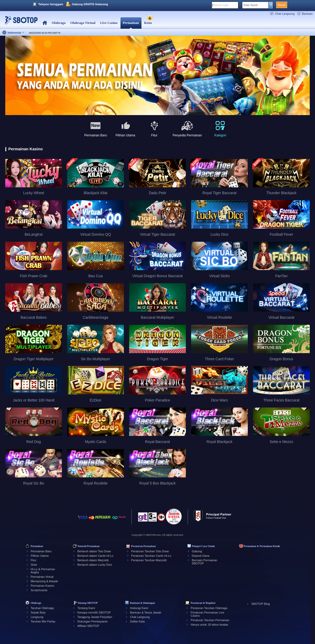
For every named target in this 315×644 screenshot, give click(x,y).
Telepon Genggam (51, 4)
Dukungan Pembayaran (93, 621)
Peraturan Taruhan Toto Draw (150, 551)
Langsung (37, 617)
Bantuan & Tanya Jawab (145, 612)
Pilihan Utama (40, 556)
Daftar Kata (137, 621)
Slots (34, 565)
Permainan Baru (41, 551)
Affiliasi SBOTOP (88, 626)
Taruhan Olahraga (42, 608)
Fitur (34, 560)
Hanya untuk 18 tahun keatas (209, 625)
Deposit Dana (201, 556)
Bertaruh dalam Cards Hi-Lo (95, 556)
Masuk (282, 5)
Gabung (197, 551)
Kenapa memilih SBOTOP (94, 612)
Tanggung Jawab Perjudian (95, 617)
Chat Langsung (285, 14)
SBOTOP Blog (261, 604)
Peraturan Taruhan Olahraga (209, 608)
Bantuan (307, 14)
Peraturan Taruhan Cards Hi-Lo (151, 556)
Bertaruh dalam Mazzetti (93, 560)
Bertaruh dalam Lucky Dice (95, 565)
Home (45, 23)
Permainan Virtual (42, 577)
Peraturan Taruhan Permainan (210, 620)
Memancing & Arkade (44, 581)
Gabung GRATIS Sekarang (90, 4)
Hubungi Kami (139, 608)
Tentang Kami (86, 608)
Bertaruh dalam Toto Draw (94, 551)
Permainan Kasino (43, 586)
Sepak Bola (38, 612)
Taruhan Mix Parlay (43, 621)
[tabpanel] (157, 76)
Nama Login (221, 5)
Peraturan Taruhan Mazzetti (149, 560)
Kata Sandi (251, 5)
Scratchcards (39, 590)
